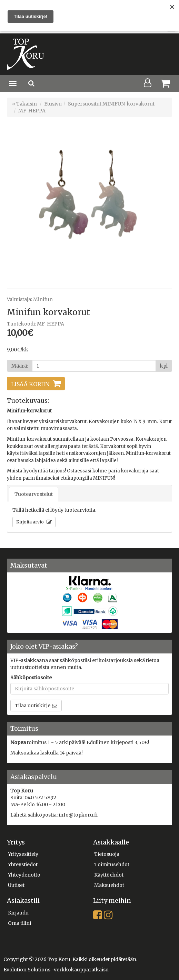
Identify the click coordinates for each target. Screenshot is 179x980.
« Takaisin (24, 104)
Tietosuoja (107, 854)
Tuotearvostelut (34, 494)
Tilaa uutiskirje (33, 706)
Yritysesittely (23, 854)
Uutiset (16, 885)
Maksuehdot (109, 885)
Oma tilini (19, 923)
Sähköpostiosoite (31, 678)
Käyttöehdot (109, 875)
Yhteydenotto (24, 875)
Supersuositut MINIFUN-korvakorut (111, 104)
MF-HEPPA (32, 111)
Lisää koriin (30, 384)
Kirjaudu (18, 913)
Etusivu (53, 104)
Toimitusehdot (112, 864)
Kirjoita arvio (31, 522)
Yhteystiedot (23, 864)
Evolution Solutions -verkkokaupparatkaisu (56, 970)
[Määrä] (94, 366)
